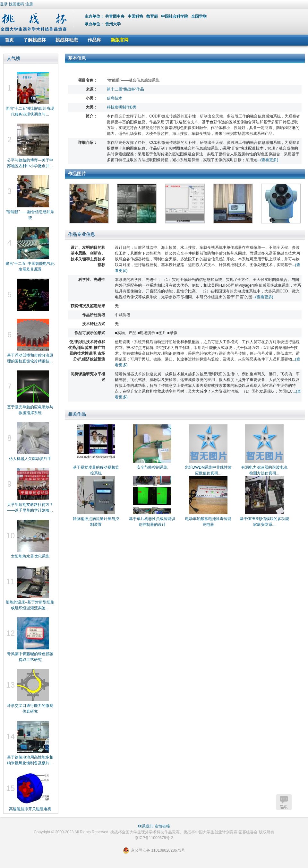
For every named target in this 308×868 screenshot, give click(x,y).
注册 (29, 4)
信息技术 (115, 98)
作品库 (94, 40)
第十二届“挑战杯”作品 (125, 89)
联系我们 (146, 826)
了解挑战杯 (35, 40)
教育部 (153, 16)
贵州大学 (113, 24)
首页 (9, 40)
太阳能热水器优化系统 (30, 556)
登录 (4, 4)
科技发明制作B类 (122, 107)
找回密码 (16, 4)
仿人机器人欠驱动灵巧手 (30, 459)
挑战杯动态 (67, 40)
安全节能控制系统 (152, 467)
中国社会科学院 (175, 16)
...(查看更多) (268, 160)
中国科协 (136, 16)
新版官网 (120, 40)
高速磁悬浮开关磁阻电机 (30, 809)
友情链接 (162, 826)
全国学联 (199, 16)
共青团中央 (115, 16)
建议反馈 (284, 802)
